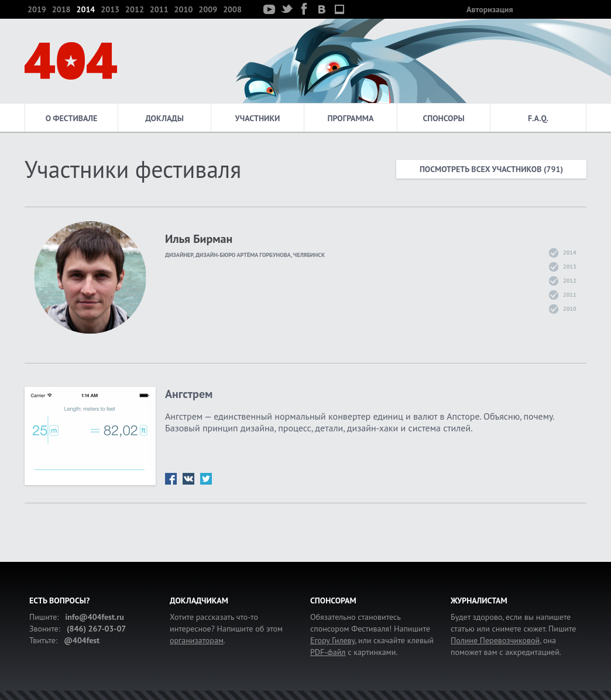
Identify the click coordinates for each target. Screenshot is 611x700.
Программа (351, 118)
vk (188, 479)
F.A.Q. (538, 118)
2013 (110, 9)
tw (206, 479)
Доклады (164, 118)
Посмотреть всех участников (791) (491, 169)
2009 (208, 9)
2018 (61, 9)
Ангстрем (189, 394)
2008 (232, 9)
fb (171, 479)
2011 (159, 9)
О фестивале (72, 118)
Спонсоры (443, 118)
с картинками (353, 652)
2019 (37, 9)
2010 (184, 9)
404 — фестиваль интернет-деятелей (71, 61)
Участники (258, 118)
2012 (135, 9)
